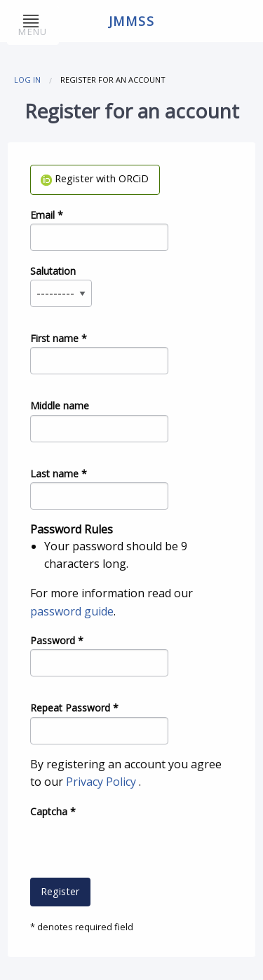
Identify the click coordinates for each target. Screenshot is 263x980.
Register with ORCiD (95, 178)
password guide (72, 611)
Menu (33, 26)
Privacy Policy (102, 782)
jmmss (132, 21)
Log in (27, 80)
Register (60, 891)
